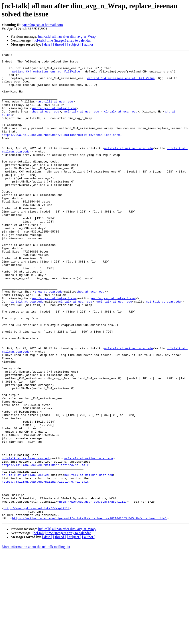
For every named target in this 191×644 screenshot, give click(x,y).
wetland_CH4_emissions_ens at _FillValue (46, 75)
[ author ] (89, 44)
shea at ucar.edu (45, 123)
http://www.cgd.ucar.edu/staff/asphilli (37, 600)
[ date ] (47, 44)
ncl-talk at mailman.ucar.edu (128, 167)
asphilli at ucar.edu (56, 111)
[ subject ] (74, 44)
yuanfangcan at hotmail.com (43, 25)
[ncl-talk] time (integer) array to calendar (62, 40)
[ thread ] (60, 44)
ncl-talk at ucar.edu (82, 123)
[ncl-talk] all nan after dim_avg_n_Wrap (67, 36)
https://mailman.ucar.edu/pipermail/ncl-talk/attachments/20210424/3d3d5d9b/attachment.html (89, 612)
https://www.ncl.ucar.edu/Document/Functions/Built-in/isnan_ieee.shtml (62, 151)
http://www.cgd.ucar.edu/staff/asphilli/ (93, 592)
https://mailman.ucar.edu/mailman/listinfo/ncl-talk (45, 548)
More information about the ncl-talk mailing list (36, 640)
